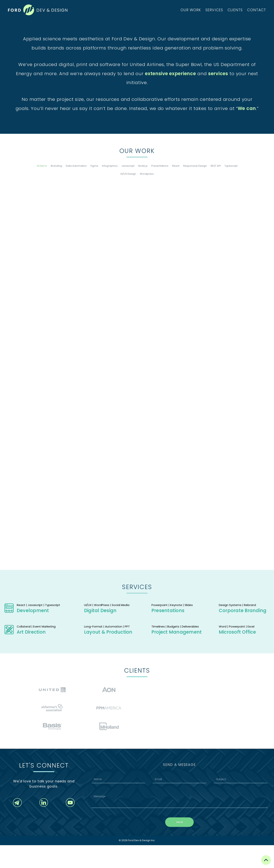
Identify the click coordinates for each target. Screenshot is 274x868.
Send (179, 845)
